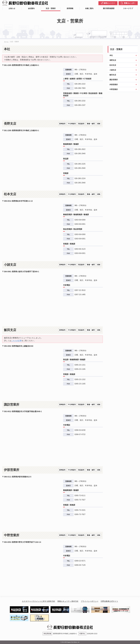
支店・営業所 (51, 8)
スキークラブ (128, 8)
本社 (111, 55)
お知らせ (12, 8)
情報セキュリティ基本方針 (68, 601)
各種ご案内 (89, 8)
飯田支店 (113, 75)
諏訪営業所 (114, 80)
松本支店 (113, 65)
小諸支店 (113, 70)
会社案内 (31, 8)
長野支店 (113, 60)
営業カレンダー (130, 3)
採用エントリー (109, 3)
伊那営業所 (114, 85)
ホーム (6, 42)
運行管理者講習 (109, 8)
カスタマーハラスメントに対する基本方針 (38, 601)
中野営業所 (114, 89)
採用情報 (70, 8)
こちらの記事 (16, 341)
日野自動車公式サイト (109, 601)
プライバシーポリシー (90, 601)
